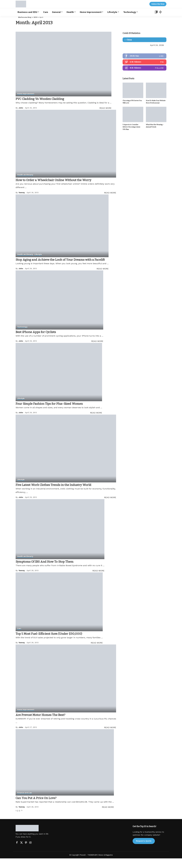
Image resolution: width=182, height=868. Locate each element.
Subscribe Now (158, 4)
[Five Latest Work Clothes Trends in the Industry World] (66, 458)
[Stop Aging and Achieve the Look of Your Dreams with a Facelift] (66, 228)
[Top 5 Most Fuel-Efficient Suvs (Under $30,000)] (59, 612)
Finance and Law (25, 802)
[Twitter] (21, 852)
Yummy (22, 193)
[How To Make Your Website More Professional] (156, 91)
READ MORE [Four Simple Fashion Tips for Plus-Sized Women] (96, 422)
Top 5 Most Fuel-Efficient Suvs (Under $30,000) (56, 643)
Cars (19, 638)
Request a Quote (144, 850)
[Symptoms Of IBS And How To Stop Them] (60, 539)
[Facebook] (17, 852)
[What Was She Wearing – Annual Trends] (156, 115)
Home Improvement (26, 94)
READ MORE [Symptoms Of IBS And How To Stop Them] (98, 580)
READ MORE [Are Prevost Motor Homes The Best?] (110, 737)
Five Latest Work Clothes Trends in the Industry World (61, 494)
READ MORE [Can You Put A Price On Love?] (108, 817)
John (21, 108)
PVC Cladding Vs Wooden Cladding (45, 99)
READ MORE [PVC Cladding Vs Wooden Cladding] (105, 108)
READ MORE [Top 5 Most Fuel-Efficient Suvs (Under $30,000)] (97, 652)
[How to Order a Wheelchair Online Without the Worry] (66, 144)
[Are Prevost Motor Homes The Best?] (66, 688)
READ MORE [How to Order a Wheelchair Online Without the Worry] (110, 193)
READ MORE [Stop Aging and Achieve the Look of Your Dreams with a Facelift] (110, 278)
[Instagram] (31, 852)
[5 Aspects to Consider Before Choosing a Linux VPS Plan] (133, 115)
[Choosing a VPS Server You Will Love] (133, 91)
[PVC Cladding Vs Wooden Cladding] (64, 64)
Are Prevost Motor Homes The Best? (46, 724)
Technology (22, 337)
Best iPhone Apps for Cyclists (40, 342)
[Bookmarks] (156, 12)
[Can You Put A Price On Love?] (65, 772)
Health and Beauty (25, 175)
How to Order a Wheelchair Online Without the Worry (62, 180)
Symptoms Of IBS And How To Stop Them (51, 571)
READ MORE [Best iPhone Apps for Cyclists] (97, 351)
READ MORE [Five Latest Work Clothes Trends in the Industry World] (110, 507)
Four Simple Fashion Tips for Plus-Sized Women (57, 413)
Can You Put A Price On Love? (40, 807)
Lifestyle (39, 260)
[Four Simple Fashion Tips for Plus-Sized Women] (59, 382)
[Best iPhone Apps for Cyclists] (59, 310)
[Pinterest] (26, 852)
